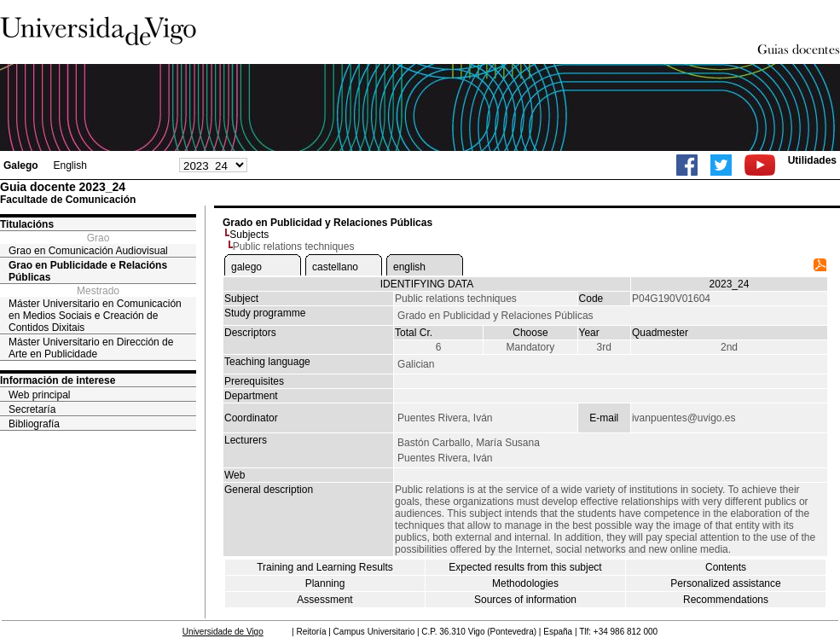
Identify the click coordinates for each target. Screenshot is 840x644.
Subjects (249, 235)
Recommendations (726, 600)
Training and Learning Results (325, 567)
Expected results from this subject (525, 567)
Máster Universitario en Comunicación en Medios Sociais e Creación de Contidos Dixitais (95, 316)
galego (246, 267)
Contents (726, 567)
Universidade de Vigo (223, 632)
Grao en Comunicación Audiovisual (88, 251)
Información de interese (58, 380)
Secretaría (32, 409)
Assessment (324, 600)
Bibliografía (34, 424)
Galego (21, 165)
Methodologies (525, 583)
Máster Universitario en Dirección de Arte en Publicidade (91, 348)
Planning (325, 583)
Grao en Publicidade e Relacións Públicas (88, 271)
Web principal (39, 395)
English (70, 165)
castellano (335, 267)
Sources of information (525, 600)
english (409, 267)
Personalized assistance (725, 583)
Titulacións (27, 224)
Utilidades (812, 160)
